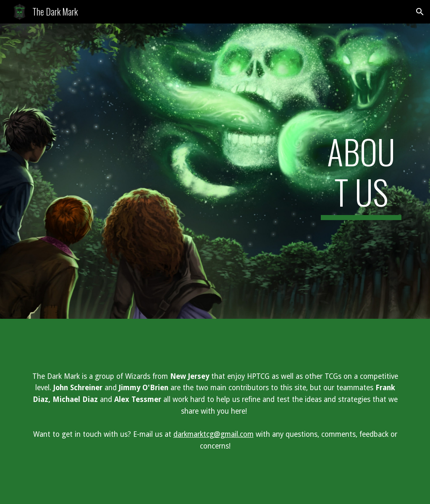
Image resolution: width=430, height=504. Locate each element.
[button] (420, 12)
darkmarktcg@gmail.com (214, 434)
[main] (361, 171)
